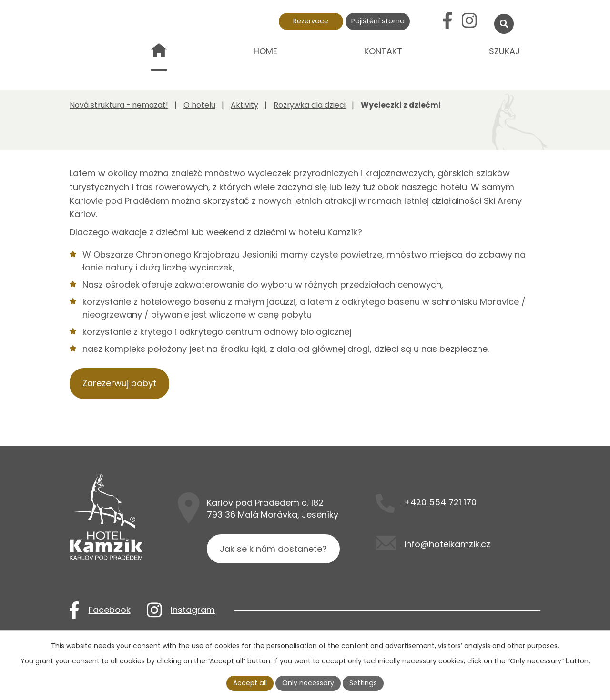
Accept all (251, 683)
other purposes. (533, 646)
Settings (363, 683)
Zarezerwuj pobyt (119, 383)
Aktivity (244, 105)
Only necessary (308, 683)
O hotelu (199, 105)
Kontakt (383, 51)
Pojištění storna (378, 21)
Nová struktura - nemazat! (159, 58)
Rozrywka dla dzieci (310, 105)
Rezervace (311, 21)
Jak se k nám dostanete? (273, 549)
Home (265, 51)
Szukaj (504, 51)
